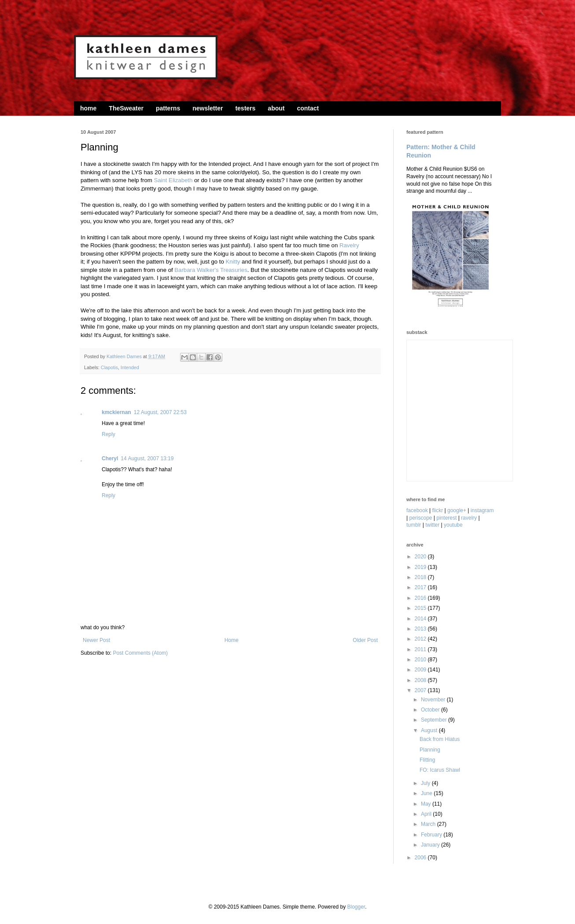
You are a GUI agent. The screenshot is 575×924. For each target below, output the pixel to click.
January (431, 845)
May (427, 804)
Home (232, 640)
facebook (417, 510)
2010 (421, 660)
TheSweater (126, 108)
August (430, 730)
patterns (168, 108)
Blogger (356, 907)
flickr (438, 510)
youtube (453, 525)
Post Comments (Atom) (140, 653)
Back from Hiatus (440, 739)
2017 (421, 587)
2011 (421, 649)
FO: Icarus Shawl (440, 770)
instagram (482, 510)
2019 (421, 567)
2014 (421, 619)
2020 (421, 557)
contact (308, 108)
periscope (420, 518)
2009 (421, 670)
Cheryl (110, 458)
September (435, 720)
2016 (421, 598)
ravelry (469, 518)
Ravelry (349, 245)
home (88, 108)
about (276, 108)
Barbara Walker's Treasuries (211, 270)
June (427, 793)
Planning (430, 750)
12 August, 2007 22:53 (160, 412)
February (432, 835)
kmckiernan (116, 412)
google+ (457, 510)
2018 (421, 577)
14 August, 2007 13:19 (147, 458)
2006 (421, 858)
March (429, 824)
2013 (421, 629)
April (427, 814)
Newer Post (96, 640)
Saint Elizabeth (173, 180)
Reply (109, 434)
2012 (421, 639)
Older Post (365, 640)
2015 (421, 608)
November (434, 700)
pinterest (446, 518)
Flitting (427, 760)
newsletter (208, 108)
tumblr (414, 525)
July (426, 783)
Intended (130, 367)
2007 (421, 690)
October (431, 710)
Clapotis (109, 367)
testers (245, 108)
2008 (421, 680)
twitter (432, 525)
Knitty (233, 262)
